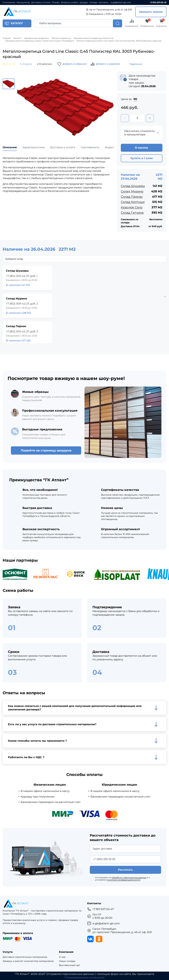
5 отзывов (26, 64)
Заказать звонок (151, 12)
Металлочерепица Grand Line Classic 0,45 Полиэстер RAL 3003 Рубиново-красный (119, 41)
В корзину (142, 148)
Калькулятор (23, 2)
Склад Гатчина (132, 213)
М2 (135, 99)
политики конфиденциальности (124, 880)
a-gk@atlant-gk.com (121, 2)
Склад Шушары (133, 186)
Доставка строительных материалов (25, 957)
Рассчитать (125, 870)
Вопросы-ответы (70, 2)
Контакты (104, 2)
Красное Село (132, 208)
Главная (7, 38)
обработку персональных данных (129, 878)
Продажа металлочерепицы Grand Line (93, 38)
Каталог (17, 38)
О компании (9, 2)
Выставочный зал (69, 965)
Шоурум (84, 2)
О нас (62, 957)
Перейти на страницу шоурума (46, 451)
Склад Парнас (132, 197)
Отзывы (56, 2)
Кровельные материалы (37, 38)
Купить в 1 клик (142, 159)
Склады (93, 2)
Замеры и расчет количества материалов (28, 961)
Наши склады (67, 961)
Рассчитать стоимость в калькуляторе (142, 133)
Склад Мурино (132, 192)
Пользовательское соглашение (85, 978)
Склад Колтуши (133, 202)
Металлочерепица (61, 38)
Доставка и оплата (41, 2)
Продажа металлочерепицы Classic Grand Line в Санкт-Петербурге (40, 41)
